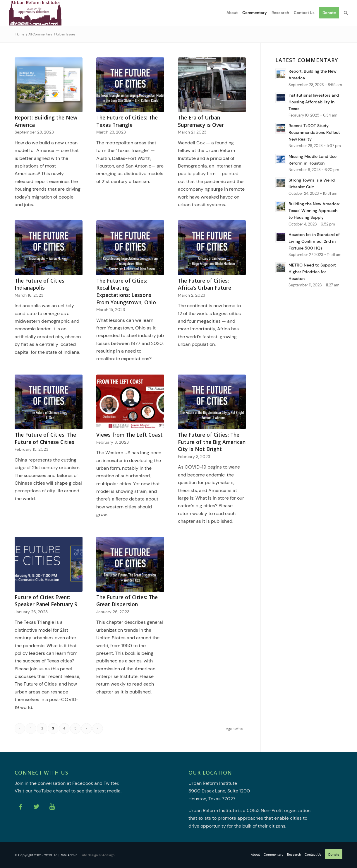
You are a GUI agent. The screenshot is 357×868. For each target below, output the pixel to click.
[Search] (346, 13)
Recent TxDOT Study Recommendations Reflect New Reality (314, 133)
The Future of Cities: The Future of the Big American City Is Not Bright (212, 442)
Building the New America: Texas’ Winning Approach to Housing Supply (314, 211)
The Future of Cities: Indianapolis (40, 284)
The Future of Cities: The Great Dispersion (127, 601)
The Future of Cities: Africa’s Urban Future (205, 284)
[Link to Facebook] (20, 807)
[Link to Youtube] (52, 807)
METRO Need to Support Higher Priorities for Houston (312, 272)
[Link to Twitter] (36, 807)
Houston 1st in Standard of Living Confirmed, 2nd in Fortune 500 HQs (314, 241)
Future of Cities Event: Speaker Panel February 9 (46, 601)
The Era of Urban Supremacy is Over (201, 121)
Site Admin (69, 855)
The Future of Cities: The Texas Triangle (127, 121)
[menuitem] (232, 13)
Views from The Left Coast (129, 435)
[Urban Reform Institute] (35, 13)
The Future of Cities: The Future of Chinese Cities (45, 438)
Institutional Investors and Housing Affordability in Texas (314, 102)
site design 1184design (98, 855)
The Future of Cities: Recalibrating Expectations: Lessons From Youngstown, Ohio (126, 291)
